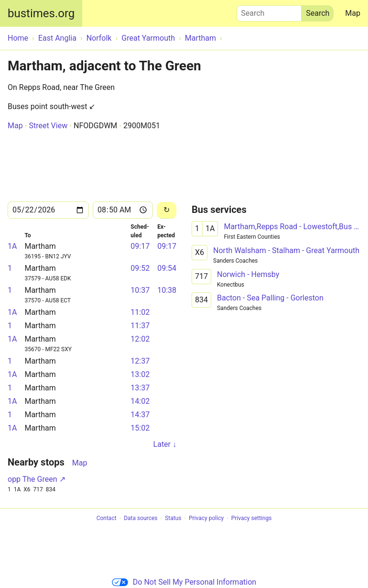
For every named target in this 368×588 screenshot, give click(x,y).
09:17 (140, 246)
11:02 (140, 312)
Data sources (141, 519)
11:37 (140, 326)
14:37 (140, 415)
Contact (107, 519)
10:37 (140, 290)
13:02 (140, 374)
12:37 (140, 361)
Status (173, 519)
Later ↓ (165, 444)
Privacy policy (206, 519)
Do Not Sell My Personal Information (184, 582)
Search (269, 11)
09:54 (167, 268)
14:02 (140, 401)
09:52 (140, 268)
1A (12, 246)
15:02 (140, 428)
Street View (48, 126)
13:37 (140, 388)
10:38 (167, 290)
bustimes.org (41, 13)
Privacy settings (252, 519)
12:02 (140, 339)
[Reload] (167, 210)
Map (353, 13)
